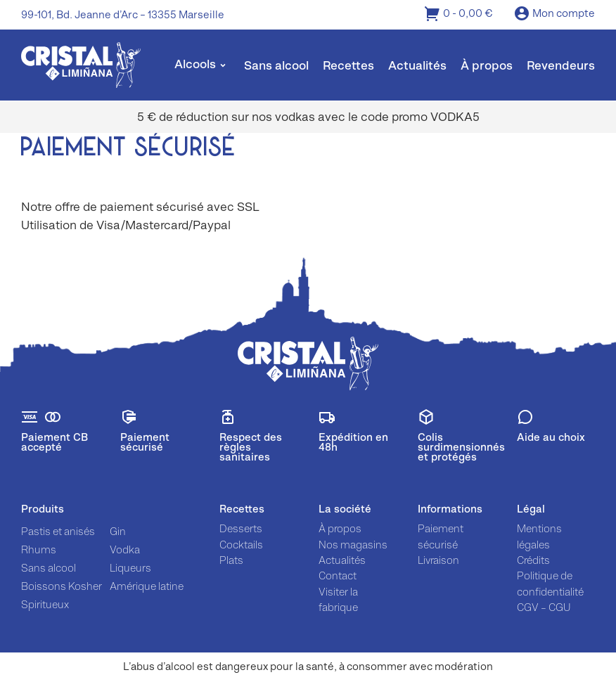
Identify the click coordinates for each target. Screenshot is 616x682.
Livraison (438, 560)
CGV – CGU (544, 607)
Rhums (39, 549)
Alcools (195, 64)
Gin (118, 531)
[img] (81, 65)
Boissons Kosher (62, 586)
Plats (231, 560)
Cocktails (241, 545)
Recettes (348, 65)
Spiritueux (45, 604)
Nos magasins (353, 545)
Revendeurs (561, 65)
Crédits (533, 560)
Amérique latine (147, 586)
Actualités (417, 65)
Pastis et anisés (58, 531)
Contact (338, 575)
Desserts (241, 528)
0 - (458, 14)
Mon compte (554, 14)
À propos (487, 65)
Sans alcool (276, 65)
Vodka (125, 549)
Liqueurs (130, 568)
